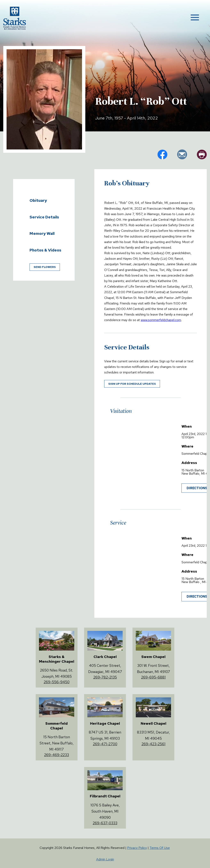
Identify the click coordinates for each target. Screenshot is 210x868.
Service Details (44, 217)
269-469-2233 (56, 755)
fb (162, 154)
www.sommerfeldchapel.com (161, 320)
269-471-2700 (105, 744)
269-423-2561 (154, 744)
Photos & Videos (45, 250)
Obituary (38, 200)
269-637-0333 (105, 823)
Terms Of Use (160, 848)
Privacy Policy (137, 848)
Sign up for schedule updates (132, 384)
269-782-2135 (105, 677)
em (182, 154)
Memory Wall (42, 233)
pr (202, 154)
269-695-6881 (153, 677)
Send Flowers (45, 267)
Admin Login (105, 859)
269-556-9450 (57, 682)
